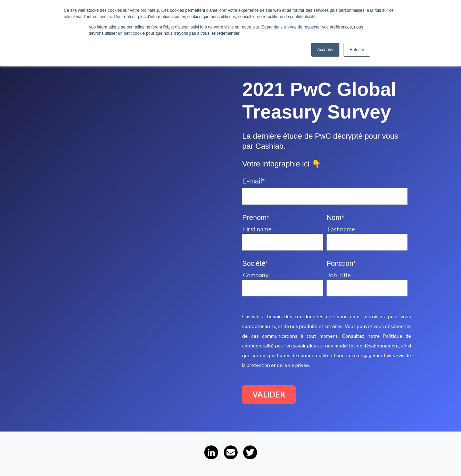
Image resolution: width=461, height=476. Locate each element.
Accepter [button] (325, 50)
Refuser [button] (357, 50)
